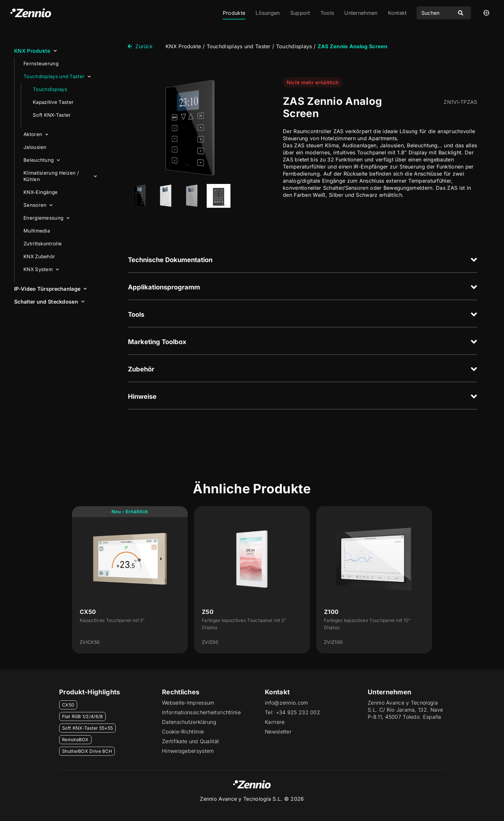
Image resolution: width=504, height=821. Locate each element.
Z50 (208, 612)
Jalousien (35, 147)
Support (300, 13)
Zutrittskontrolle (43, 244)
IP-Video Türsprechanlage (51, 289)
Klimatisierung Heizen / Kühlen (60, 176)
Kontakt (397, 13)
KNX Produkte (36, 51)
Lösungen (268, 13)
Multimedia (37, 231)
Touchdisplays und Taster (57, 77)
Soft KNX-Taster (52, 115)
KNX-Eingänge (41, 192)
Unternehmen (361, 13)
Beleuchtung (42, 160)
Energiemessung (47, 218)
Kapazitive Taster (53, 102)
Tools (327, 13)
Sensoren (38, 205)
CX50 (88, 612)
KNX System (41, 270)
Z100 (331, 612)
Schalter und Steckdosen (49, 301)
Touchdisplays (50, 89)
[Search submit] (461, 13)
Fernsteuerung (41, 64)
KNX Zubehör (39, 256)
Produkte (234, 13)
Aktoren (36, 135)
